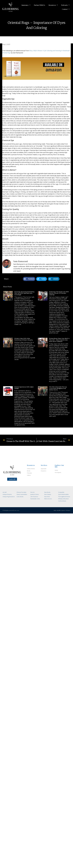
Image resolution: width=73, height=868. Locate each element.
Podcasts (65, 5)
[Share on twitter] (42, 279)
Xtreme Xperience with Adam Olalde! (24, 388)
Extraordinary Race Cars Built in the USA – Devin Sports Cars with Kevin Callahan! (59, 340)
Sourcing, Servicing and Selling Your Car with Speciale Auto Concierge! (24, 293)
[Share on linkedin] (54, 279)
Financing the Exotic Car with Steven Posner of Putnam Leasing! (59, 293)
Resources (53, 5)
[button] (12, 479)
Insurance (26, 5)
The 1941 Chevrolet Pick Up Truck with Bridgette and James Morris (58, 388)
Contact (66, 9)
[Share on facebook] (29, 279)
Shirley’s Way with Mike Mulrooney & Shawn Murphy (24, 339)
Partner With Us (39, 5)
